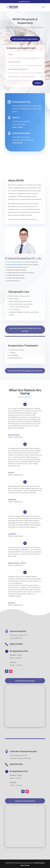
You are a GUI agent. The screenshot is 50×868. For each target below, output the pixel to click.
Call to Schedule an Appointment (25, 40)
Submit (38, 83)
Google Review (27, 397)
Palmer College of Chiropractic (15, 262)
